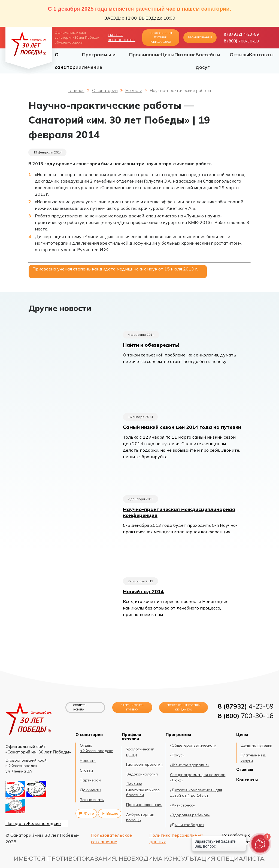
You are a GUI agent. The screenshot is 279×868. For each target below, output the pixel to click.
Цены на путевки (256, 745)
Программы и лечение (99, 61)
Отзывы (239, 55)
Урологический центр (140, 752)
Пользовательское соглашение (111, 838)
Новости (134, 90)
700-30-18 (241, 41)
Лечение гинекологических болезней (143, 789)
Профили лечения (131, 737)
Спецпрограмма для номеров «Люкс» (198, 777)
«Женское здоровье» (190, 765)
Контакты (261, 55)
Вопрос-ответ (122, 40)
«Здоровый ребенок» (190, 815)
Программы (178, 735)
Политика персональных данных (176, 838)
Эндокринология (142, 774)
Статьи (86, 770)
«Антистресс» (182, 805)
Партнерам (90, 780)
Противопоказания (144, 805)
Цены (168, 55)
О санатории (68, 61)
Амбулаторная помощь (140, 817)
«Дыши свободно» (187, 825)
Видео (110, 813)
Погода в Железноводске (33, 823)
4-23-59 (241, 34)
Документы (90, 790)
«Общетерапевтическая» (193, 745)
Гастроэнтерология (144, 764)
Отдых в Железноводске (96, 748)
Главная (76, 90)
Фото (86, 813)
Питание (185, 55)
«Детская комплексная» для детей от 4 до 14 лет (196, 793)
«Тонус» (177, 755)
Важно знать (92, 800)
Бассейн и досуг (208, 61)
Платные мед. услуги (253, 758)
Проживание (145, 55)
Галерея (115, 35)
